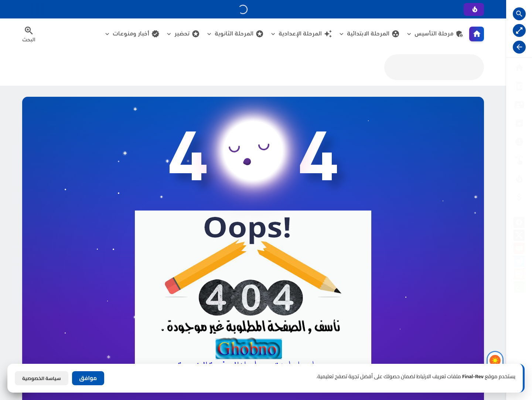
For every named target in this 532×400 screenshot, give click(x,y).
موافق (88, 378)
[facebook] (519, 224)
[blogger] (519, 275)
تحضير (187, 34)
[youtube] (519, 249)
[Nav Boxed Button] (519, 30)
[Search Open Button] (519, 14)
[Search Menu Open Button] (29, 34)
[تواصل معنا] (519, 160)
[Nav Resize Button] (519, 47)
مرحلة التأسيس (439, 34)
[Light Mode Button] (495, 360)
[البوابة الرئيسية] (519, 68)
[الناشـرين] (519, 179)
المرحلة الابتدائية (373, 34)
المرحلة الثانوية (239, 34)
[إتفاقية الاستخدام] (519, 123)
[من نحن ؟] (519, 86)
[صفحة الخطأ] (519, 197)
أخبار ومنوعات (136, 34)
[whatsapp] (519, 288)
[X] (519, 237)
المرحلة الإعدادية (305, 34)
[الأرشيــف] (519, 142)
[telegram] (519, 262)
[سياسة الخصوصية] (519, 105)
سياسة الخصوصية (42, 378)
